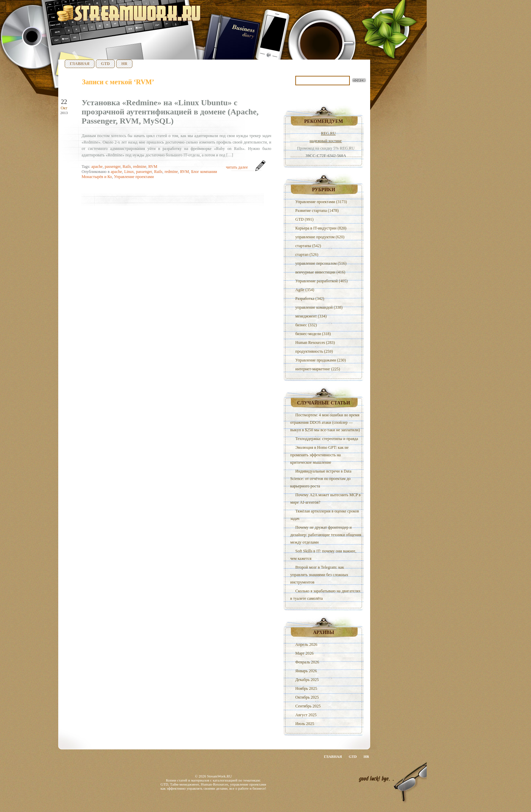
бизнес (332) (306, 325)
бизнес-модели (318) (313, 334)
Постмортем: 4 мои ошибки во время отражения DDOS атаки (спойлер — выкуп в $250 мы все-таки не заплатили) (325, 422)
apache (97, 167)
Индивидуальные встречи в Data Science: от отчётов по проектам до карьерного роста (321, 479)
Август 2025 (306, 715)
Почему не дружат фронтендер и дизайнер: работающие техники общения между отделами (326, 535)
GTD (105, 64)
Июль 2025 (305, 724)
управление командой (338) (319, 307)
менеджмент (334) (311, 316)
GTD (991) (304, 219)
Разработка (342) (310, 299)
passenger (113, 167)
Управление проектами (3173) (321, 202)
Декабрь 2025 (307, 680)
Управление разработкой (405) (321, 281)
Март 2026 (304, 653)
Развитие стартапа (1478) (317, 211)
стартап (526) (307, 255)
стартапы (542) (308, 246)
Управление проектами (134, 177)
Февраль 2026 (307, 662)
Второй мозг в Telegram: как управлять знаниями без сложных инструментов (319, 575)
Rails (127, 167)
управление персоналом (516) (321, 263)
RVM (153, 167)
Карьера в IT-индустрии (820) (321, 228)
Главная (80, 64)
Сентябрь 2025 (308, 706)
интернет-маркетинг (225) (318, 369)
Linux (129, 172)
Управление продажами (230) (321, 360)
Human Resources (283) (315, 343)
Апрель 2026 (306, 644)
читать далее (237, 167)
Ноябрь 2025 (306, 688)
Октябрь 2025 (307, 697)
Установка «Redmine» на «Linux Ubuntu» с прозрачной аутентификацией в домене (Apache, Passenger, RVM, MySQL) (170, 112)
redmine (140, 167)
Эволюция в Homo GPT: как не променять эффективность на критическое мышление (319, 455)
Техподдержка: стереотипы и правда (327, 439)
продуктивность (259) (314, 351)
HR (124, 64)
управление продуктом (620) (320, 237)
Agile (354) (305, 290)
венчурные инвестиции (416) (320, 272)
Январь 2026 (306, 671)
